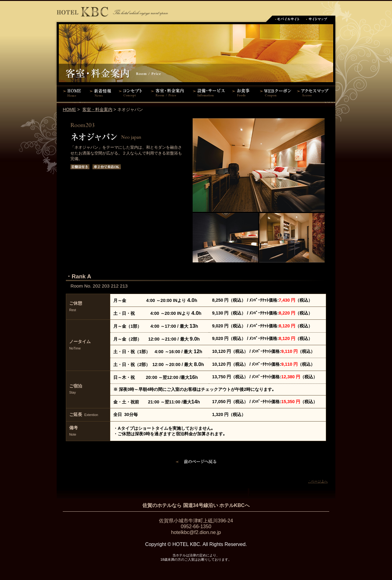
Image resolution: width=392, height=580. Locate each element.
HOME (72, 93)
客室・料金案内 (168, 93)
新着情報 (102, 93)
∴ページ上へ (318, 481)
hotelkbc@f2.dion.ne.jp (196, 532)
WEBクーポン (276, 93)
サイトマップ (317, 19)
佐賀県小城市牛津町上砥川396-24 (196, 521)
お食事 (243, 93)
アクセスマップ (315, 93)
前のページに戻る (196, 463)
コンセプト (132, 93)
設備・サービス (210, 93)
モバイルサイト (287, 19)
